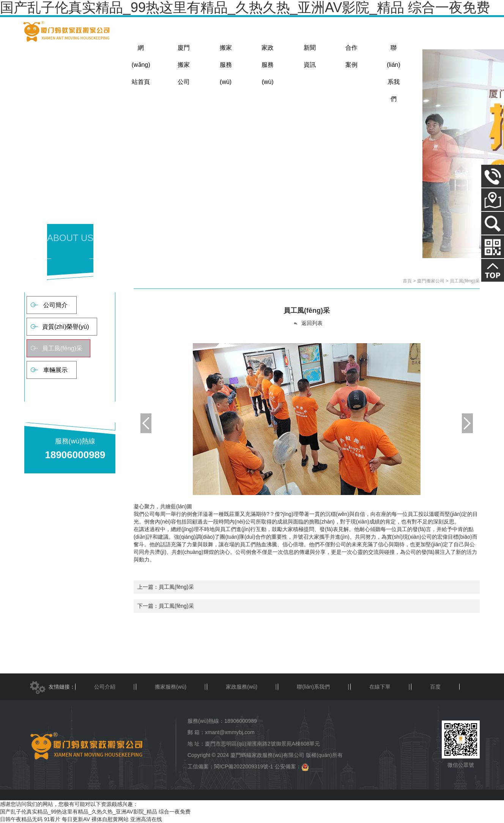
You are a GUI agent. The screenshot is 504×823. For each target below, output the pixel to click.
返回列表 (308, 323)
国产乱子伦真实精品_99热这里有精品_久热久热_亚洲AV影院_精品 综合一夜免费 (95, 812)
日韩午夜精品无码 (21, 819)
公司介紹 (105, 687)
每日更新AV (76, 819)
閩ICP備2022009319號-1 (244, 766)
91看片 (52, 819)
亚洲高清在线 (146, 819)
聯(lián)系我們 (313, 687)
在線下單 (380, 687)
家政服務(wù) (242, 687)
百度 (435, 687)
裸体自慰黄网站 (110, 819)
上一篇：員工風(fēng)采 (166, 587)
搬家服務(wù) (171, 687)
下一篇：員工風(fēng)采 (166, 606)
